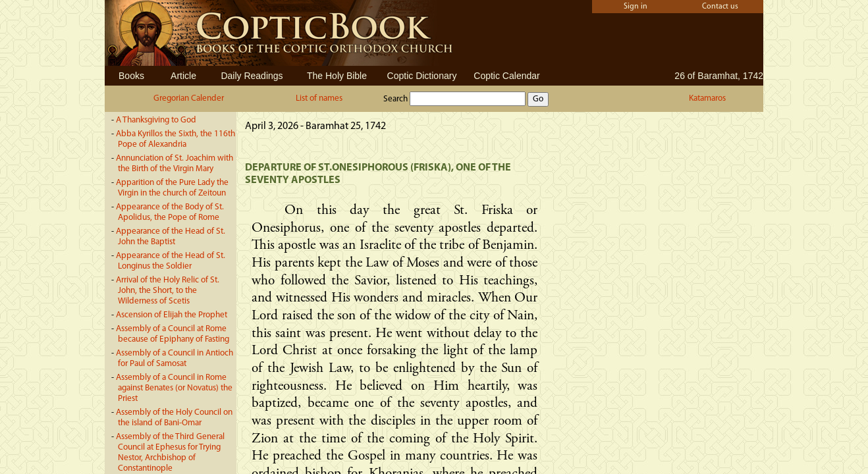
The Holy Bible (337, 76)
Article (183, 76)
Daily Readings (252, 76)
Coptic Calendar (506, 76)
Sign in (636, 7)
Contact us (720, 7)
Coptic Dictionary (422, 76)
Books (131, 76)
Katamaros (707, 98)
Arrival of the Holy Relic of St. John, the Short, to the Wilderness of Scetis (168, 291)
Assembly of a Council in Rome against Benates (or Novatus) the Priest (174, 388)
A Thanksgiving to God (156, 120)
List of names (319, 98)
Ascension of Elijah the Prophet (172, 315)
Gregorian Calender (189, 98)
